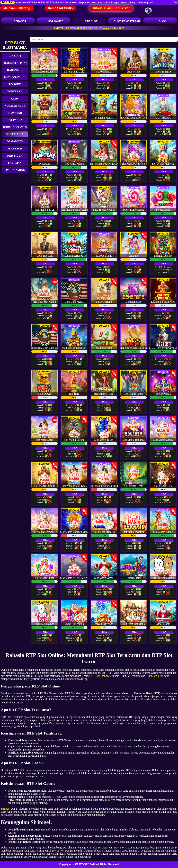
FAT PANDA (15, 120)
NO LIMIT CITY (15, 106)
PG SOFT (15, 84)
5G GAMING (15, 141)
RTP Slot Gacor (154, 676)
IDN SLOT (15, 56)
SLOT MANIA (15, 134)
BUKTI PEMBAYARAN (125, 21)
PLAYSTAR (15, 113)
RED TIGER (15, 156)
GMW (15, 99)
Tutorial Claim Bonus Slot (111, 8)
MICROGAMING (15, 77)
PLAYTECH (15, 149)
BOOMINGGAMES (15, 127)
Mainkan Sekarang (17, 8)
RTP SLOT (89, 21)
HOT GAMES (53, 21)
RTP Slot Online (99, 676)
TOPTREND (15, 91)
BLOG (160, 21)
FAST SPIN (15, 163)
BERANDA (18, 21)
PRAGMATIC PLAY (15, 63)
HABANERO (15, 70)
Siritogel (6, 809)
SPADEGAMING (15, 170)
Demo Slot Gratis (60, 8)
